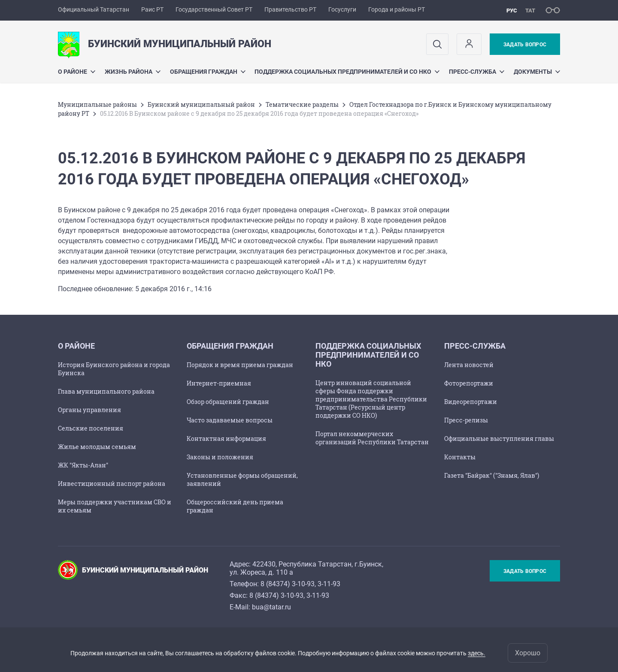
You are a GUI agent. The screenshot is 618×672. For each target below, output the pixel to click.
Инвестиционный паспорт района (112, 484)
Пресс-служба (477, 72)
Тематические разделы (302, 104)
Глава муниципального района (106, 391)
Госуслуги (342, 9)
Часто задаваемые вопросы (230, 420)
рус (512, 11)
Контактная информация (226, 438)
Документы (537, 72)
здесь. (477, 653)
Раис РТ (152, 9)
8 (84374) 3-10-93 (288, 584)
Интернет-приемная (219, 383)
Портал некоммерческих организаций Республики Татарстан (372, 438)
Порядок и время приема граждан (240, 365)
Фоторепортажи (469, 383)
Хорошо (528, 653)
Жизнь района (133, 72)
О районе (77, 72)
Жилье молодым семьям (97, 447)
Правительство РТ (290, 9)
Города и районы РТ (397, 9)
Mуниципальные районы (97, 104)
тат (530, 11)
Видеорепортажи (471, 402)
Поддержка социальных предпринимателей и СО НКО (347, 72)
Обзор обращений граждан (228, 402)
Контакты (460, 457)
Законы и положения (220, 457)
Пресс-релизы (466, 420)
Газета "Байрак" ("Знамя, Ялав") (492, 475)
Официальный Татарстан (94, 9)
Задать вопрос (525, 45)
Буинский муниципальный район (201, 104)
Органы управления (89, 410)
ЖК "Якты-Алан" (83, 465)
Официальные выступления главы (499, 438)
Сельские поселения (91, 428)
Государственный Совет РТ (214, 9)
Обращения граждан (208, 72)
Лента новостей (469, 365)
